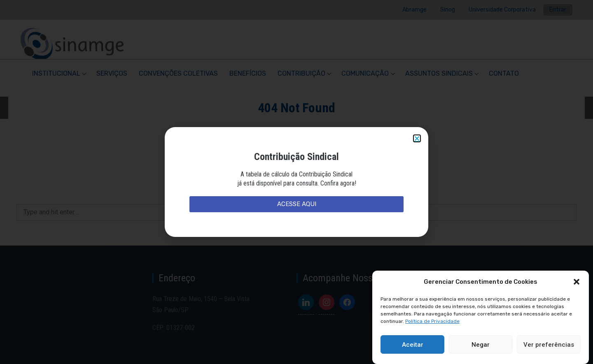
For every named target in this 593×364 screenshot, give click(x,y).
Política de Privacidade (432, 321)
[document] (296, 182)
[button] (577, 282)
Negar (481, 345)
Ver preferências (549, 345)
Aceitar (413, 345)
